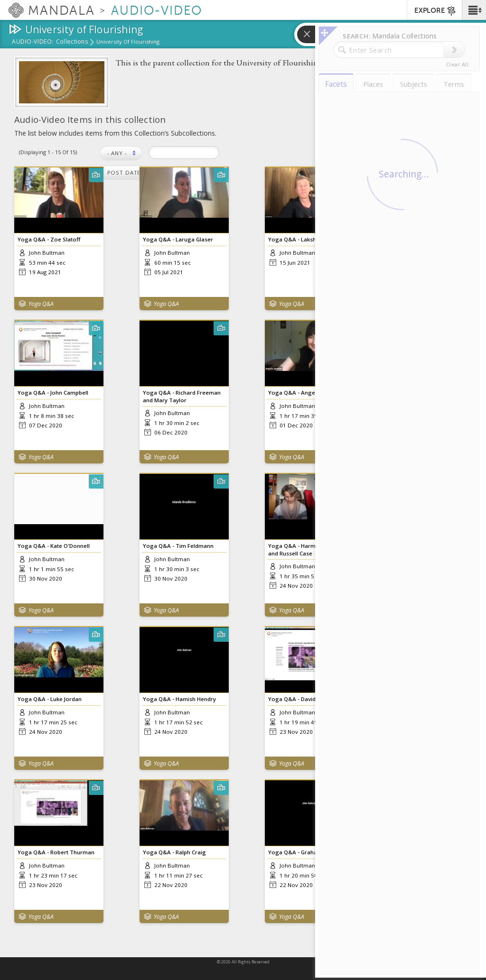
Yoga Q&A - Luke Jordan (50, 699)
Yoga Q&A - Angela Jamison (305, 393)
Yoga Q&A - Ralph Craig (174, 852)
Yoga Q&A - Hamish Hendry (179, 699)
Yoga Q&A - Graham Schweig (307, 852)
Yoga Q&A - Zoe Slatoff (49, 239)
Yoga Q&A (41, 304)
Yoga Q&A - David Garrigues (306, 699)
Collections (72, 42)
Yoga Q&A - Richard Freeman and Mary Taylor (182, 396)
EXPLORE (435, 11)
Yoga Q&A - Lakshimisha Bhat (308, 239)
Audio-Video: (33, 42)
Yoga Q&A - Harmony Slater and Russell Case (305, 549)
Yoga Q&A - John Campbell (53, 393)
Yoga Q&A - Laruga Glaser (178, 239)
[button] (474, 10)
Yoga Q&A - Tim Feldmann (178, 546)
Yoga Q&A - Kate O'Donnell (54, 546)
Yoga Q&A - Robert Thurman (56, 852)
